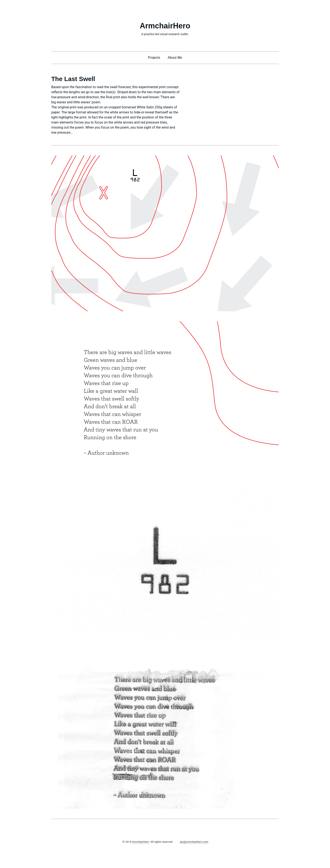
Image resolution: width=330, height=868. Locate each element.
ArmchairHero (165, 26)
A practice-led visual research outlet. (165, 34)
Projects (154, 58)
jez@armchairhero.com (194, 842)
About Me (175, 58)
